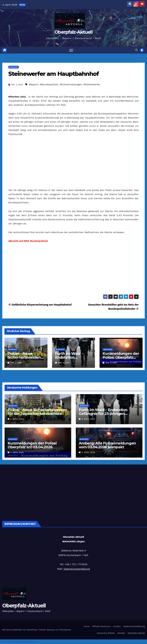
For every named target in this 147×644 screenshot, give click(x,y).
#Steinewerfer (92, 84)
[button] (136, 50)
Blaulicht (14, 67)
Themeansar (65, 630)
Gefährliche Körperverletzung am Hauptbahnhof (40, 305)
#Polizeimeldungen (71, 84)
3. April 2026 (17, 419)
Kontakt (121, 633)
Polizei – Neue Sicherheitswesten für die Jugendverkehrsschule (37, 412)
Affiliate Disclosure (101, 627)
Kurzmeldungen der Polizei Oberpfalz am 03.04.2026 (121, 357)
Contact (117, 627)
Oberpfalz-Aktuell (73, 32)
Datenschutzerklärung (77, 569)
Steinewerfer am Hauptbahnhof (54, 74)
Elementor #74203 (106, 633)
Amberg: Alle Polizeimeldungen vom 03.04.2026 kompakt (107, 445)
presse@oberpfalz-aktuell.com (18, 642)
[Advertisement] (73, 162)
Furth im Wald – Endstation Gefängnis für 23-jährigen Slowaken (103, 414)
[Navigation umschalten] (71, 50)
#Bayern (34, 84)
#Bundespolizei (49, 84)
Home (87, 627)
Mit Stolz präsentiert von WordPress (20, 630)
